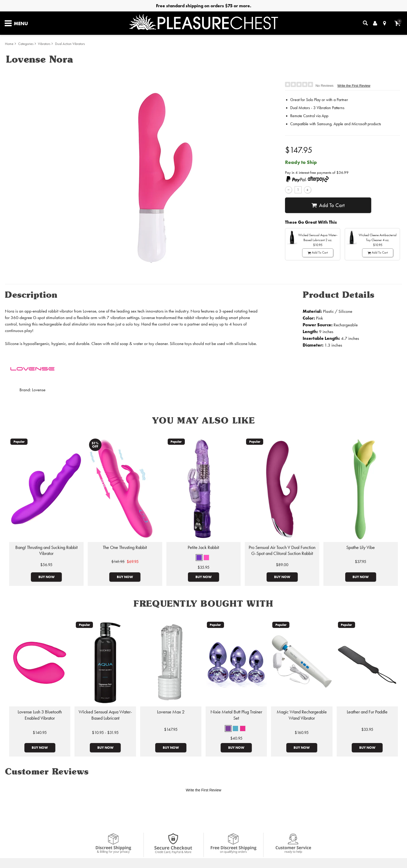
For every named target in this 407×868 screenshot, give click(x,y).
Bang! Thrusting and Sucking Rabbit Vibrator (46, 551)
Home (9, 44)
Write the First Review (354, 86)
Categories (26, 44)
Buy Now (46, 577)
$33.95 (367, 729)
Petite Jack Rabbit (203, 547)
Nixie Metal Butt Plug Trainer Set (236, 715)
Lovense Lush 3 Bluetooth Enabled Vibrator (40, 715)
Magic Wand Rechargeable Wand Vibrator (302, 715)
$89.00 (282, 565)
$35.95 (203, 567)
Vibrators (44, 44)
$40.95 (236, 738)
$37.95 (361, 562)
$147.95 (171, 729)
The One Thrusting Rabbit (125, 547)
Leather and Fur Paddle (367, 712)
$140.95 (40, 733)
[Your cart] (398, 23)
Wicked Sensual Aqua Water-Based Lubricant (105, 715)
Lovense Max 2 (171, 712)
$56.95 (46, 565)
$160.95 (302, 733)
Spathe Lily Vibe (361, 547)
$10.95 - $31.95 (105, 733)
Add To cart (328, 205)
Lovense (39, 390)
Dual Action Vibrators (70, 44)
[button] (199, 558)
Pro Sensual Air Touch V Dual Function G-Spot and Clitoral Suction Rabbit (282, 551)
